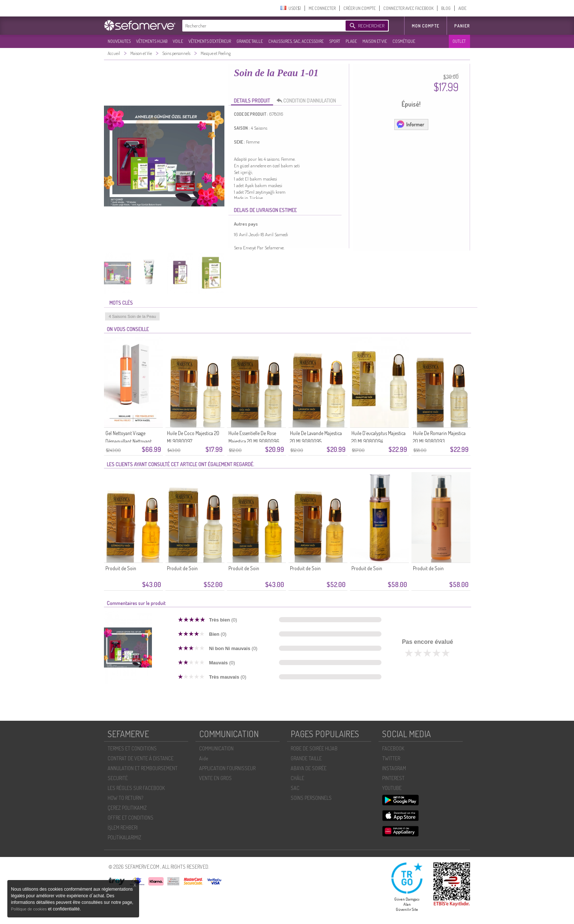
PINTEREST (393, 778)
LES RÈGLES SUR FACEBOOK (136, 788)
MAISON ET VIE (375, 41)
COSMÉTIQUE (404, 41)
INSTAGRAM (394, 768)
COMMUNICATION (216, 748)
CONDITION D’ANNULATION (308, 101)
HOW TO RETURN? (125, 798)
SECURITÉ (118, 778)
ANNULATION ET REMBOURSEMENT (143, 768)
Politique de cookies (29, 909)
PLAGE (351, 41)
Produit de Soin (121, 568)
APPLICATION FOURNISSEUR (227, 768)
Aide (204, 758)
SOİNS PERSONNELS (311, 798)
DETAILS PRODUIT (252, 101)
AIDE (462, 8)
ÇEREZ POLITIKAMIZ (127, 808)
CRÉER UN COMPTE (359, 8)
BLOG (446, 8)
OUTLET (459, 41)
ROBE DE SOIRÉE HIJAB (314, 748)
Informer (410, 124)
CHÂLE (297, 778)
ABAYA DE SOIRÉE (309, 768)
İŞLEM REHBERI (123, 827)
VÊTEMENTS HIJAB (152, 41)
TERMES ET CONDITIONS (132, 748)
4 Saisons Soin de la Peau (132, 316)
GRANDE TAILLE (250, 41)
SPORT (335, 41)
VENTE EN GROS (215, 778)
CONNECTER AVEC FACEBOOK (408, 8)
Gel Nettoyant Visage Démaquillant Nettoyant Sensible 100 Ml (128, 441)
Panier (462, 26)
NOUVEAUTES (119, 41)
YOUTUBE (392, 788)
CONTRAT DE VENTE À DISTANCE (141, 758)
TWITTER (391, 758)
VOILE (178, 41)
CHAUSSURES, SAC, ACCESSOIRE (296, 41)
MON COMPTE (426, 26)
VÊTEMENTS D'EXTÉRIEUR (210, 41)
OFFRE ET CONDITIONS (131, 818)
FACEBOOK (393, 748)
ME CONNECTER (322, 8)
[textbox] (262, 26)
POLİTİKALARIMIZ (124, 837)
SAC (295, 788)
